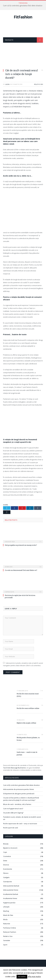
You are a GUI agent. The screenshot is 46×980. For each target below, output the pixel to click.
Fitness (6, 873)
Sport (5, 945)
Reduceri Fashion (10, 932)
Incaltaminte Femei (10, 898)
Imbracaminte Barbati (11, 886)
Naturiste (7, 924)
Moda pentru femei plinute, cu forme (28, 739)
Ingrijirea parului (9, 903)
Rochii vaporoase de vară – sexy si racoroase (20, 824)
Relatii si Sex (39, 84)
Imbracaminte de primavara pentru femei (19, 789)
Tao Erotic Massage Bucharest (14, 768)
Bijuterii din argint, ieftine (26, 723)
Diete (5, 861)
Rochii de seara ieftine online (28, 708)
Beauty (6, 844)
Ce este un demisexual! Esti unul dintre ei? (21, 570)
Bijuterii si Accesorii (10, 848)
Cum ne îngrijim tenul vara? (13, 809)
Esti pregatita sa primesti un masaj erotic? (21, 545)
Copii (5, 852)
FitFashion (23, 17)
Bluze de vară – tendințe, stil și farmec (17, 804)
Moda (5, 919)
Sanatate (7, 940)
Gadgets (6, 877)
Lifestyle (6, 907)
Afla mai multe (34, 976)
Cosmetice (7, 856)
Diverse (6, 865)
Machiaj (6, 911)
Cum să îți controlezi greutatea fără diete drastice (23, 6)
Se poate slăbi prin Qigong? (13, 813)
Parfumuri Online (10, 928)
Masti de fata (8, 915)
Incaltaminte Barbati (11, 894)
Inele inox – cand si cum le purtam (27, 753)
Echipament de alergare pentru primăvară (19, 794)
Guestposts (8, 882)
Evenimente (8, 869)
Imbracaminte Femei (11, 890)
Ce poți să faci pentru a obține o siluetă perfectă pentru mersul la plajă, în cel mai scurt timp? (21, 799)
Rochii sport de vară (11, 828)
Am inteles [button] (22, 977)
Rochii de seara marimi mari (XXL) (28, 695)
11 (42, 691)
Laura (7, 84)
